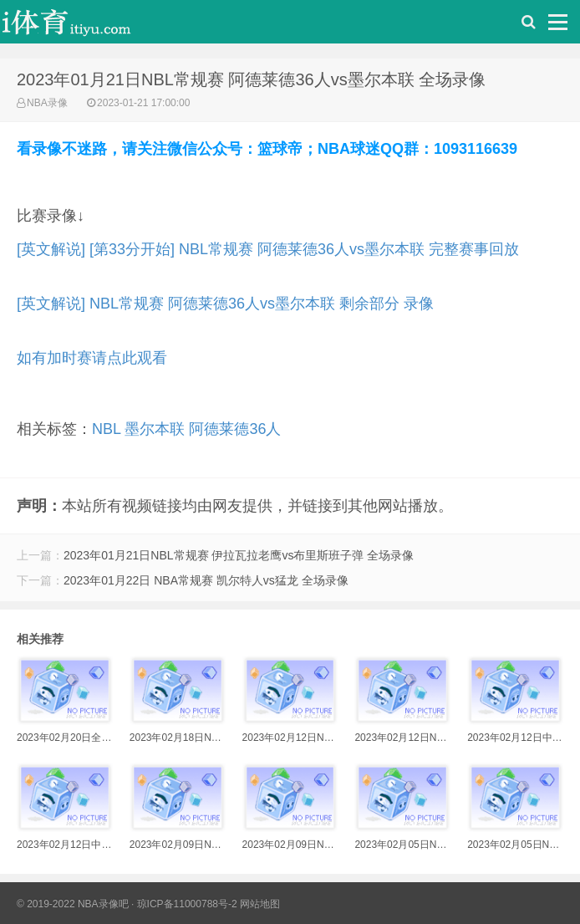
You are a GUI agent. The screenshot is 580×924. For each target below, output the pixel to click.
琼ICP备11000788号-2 (187, 904)
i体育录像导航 (84, 26)
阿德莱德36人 (235, 429)
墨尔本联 (155, 429)
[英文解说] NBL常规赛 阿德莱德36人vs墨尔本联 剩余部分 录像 (225, 304)
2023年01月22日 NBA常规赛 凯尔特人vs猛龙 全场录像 (206, 580)
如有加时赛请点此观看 (92, 358)
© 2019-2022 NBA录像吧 (73, 904)
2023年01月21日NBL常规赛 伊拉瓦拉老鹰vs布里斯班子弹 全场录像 (239, 555)
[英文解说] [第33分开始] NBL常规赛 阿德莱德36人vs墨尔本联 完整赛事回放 (268, 249)
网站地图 (260, 904)
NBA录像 (47, 103)
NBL (106, 429)
